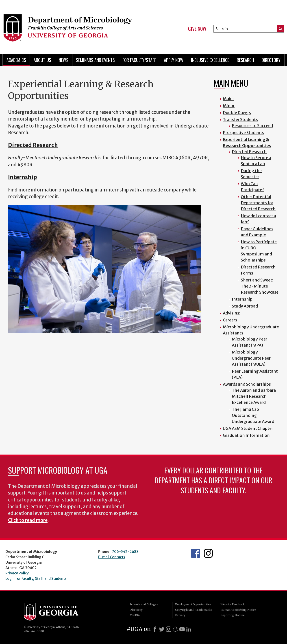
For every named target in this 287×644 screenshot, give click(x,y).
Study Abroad (245, 306)
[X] (162, 629)
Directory (271, 60)
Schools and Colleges (144, 604)
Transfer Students (240, 120)
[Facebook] (155, 629)
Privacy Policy (17, 573)
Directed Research (33, 145)
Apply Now (174, 60)
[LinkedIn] (189, 629)
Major (228, 99)
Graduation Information (246, 435)
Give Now (197, 29)
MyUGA (135, 615)
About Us (42, 60)
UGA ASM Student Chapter (248, 428)
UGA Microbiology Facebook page (196, 553)
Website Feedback (233, 604)
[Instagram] (169, 629)
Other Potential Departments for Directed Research (258, 203)
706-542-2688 (125, 552)
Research (245, 60)
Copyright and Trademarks (194, 610)
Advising (231, 313)
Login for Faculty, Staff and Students (36, 578)
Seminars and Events (95, 60)
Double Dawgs (237, 113)
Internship (23, 177)
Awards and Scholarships (247, 384)
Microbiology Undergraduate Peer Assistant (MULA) (251, 358)
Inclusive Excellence (210, 60)
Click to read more (28, 520)
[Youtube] (182, 629)
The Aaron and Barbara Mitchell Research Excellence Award (254, 396)
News (64, 60)
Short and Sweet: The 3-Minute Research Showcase (260, 286)
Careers (230, 320)
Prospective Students (244, 133)
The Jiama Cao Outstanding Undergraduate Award (253, 415)
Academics (16, 60)
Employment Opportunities (193, 604)
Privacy (180, 615)
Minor (229, 106)
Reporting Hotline (233, 615)
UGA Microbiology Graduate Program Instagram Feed (208, 553)
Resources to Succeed (252, 126)
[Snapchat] (175, 629)
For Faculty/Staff (139, 60)
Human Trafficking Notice (238, 610)
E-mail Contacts (112, 557)
